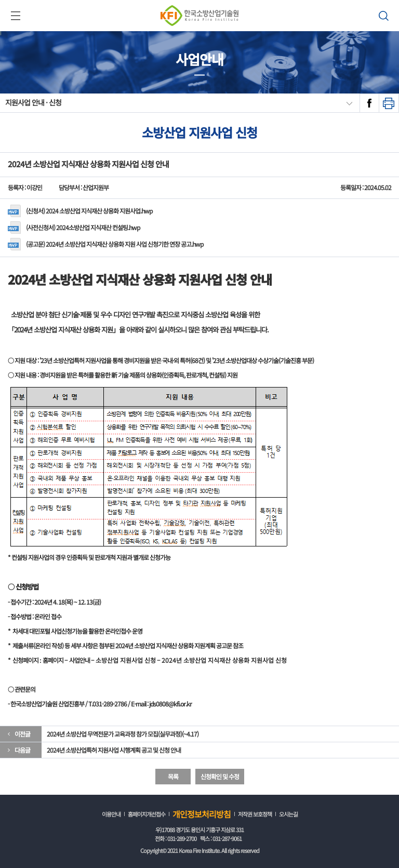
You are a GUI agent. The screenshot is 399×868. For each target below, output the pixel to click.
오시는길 (288, 814)
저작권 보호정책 (255, 814)
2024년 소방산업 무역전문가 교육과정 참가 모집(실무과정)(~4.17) (123, 734)
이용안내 (111, 814)
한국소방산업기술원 (199, 16)
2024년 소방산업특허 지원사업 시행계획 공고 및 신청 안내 (114, 750)
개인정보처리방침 (202, 814)
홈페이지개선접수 (147, 814)
